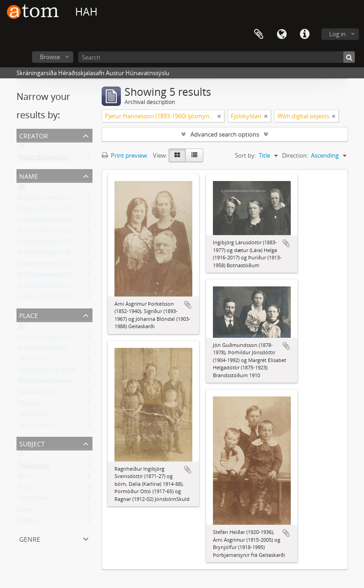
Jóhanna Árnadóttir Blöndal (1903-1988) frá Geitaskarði (92, 287)
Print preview (124, 155)
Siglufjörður (34, 416)
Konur (27, 489)
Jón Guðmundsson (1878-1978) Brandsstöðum (81, 276)
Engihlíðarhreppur (43, 350)
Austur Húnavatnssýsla (50, 339)
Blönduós (31, 361)
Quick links (304, 34)
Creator (34, 135)
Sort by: (245, 155)
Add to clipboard (188, 305)
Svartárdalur (35, 427)
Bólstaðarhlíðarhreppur (50, 383)
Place (29, 315)
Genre (30, 538)
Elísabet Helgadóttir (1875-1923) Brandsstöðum (82, 265)
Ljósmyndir (34, 500)
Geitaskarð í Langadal (47, 372)
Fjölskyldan (34, 467)
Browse (50, 57)
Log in (337, 34)
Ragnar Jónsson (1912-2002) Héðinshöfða (74, 210)
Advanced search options (225, 134)
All (22, 148)
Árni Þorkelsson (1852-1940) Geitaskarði (72, 254)
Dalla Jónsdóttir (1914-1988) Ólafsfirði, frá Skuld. (82, 243)
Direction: (295, 155)
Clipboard (259, 34)
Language (282, 34)
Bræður (29, 522)
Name (29, 175)
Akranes (29, 405)
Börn (25, 478)
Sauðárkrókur (37, 394)
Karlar (26, 511)
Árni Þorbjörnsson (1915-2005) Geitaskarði (75, 232)
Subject (32, 443)
